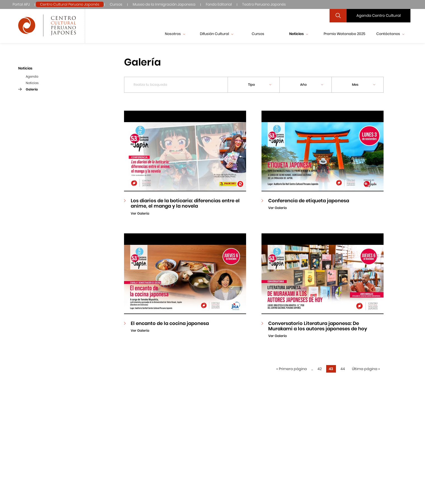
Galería (32, 89)
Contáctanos (390, 34)
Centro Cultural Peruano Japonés (70, 4)
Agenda (32, 76)
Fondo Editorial (219, 4)
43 (331, 369)
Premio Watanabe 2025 (345, 34)
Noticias (299, 34)
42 (320, 369)
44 (343, 369)
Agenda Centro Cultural (379, 16)
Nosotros (175, 34)
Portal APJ (21, 4)
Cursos (116, 4)
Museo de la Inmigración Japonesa (164, 4)
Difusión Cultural (217, 34)
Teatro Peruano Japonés (264, 4)
